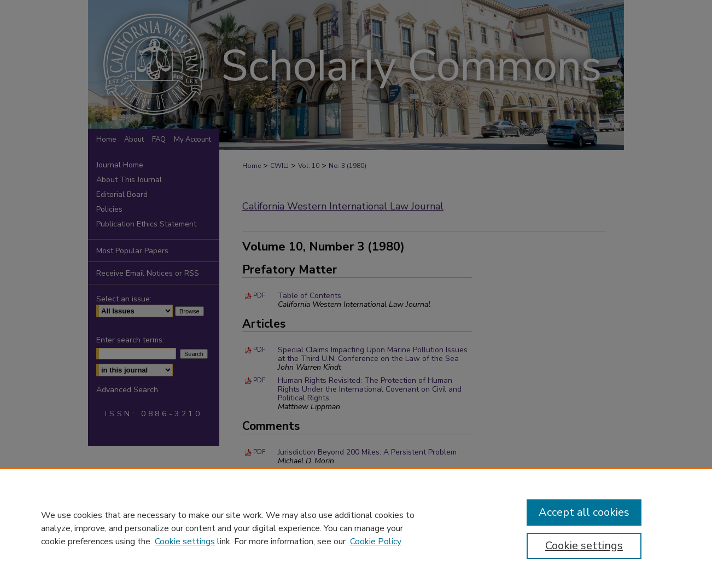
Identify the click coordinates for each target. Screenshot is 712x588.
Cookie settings (185, 542)
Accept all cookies (584, 512)
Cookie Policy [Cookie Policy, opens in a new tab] (376, 542)
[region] (356, 528)
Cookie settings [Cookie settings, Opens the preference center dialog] (584, 546)
